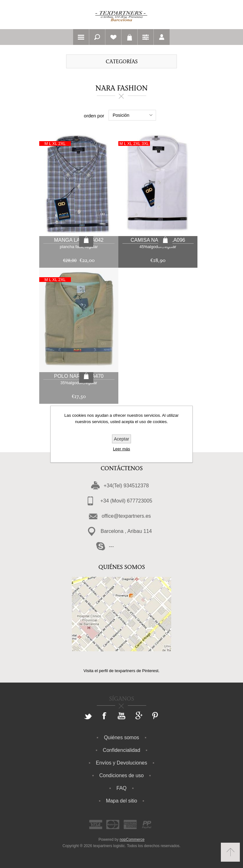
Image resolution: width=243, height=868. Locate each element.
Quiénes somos (121, 737)
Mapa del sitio (122, 801)
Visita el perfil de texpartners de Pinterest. (121, 671)
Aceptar (121, 439)
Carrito (129, 37)
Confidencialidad (121, 750)
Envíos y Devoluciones (121, 763)
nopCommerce (132, 840)
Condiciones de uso (122, 775)
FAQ (121, 788)
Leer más (121, 449)
